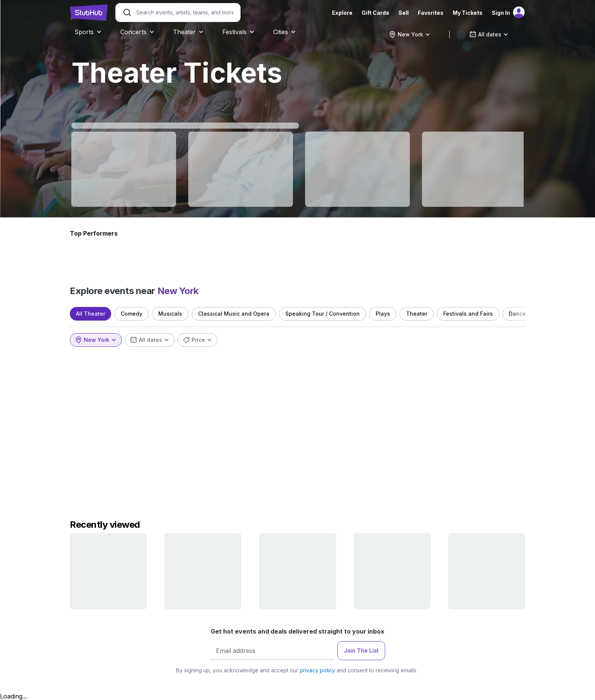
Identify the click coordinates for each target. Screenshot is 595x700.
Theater (417, 314)
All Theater (91, 314)
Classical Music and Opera (234, 314)
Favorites (431, 13)
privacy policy (317, 670)
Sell (404, 13)
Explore (342, 13)
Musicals (170, 314)
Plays (383, 314)
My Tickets (468, 13)
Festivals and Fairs (468, 314)
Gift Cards (375, 13)
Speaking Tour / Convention (323, 314)
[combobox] (410, 35)
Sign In (501, 13)
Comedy (131, 314)
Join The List (361, 650)
